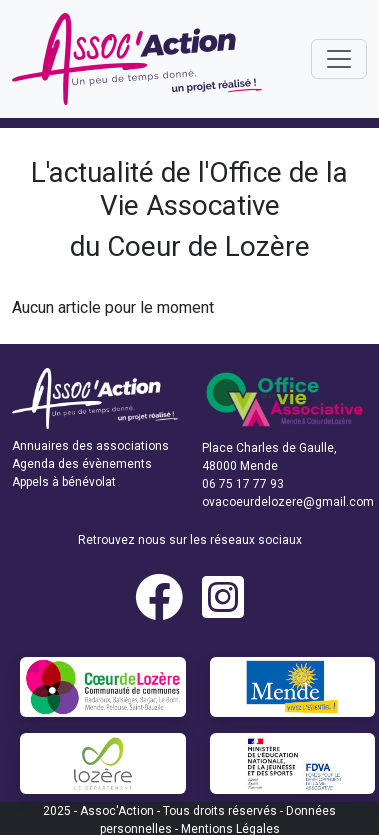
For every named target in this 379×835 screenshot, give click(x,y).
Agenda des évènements (82, 464)
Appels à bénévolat (64, 482)
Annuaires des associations (90, 446)
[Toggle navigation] (339, 59)
